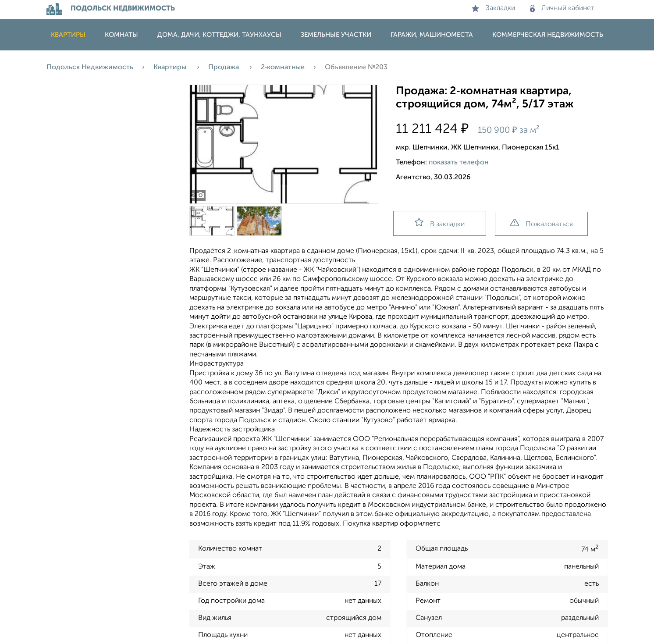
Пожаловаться (542, 223)
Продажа (224, 68)
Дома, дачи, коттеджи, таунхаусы (219, 35)
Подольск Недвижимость (90, 68)
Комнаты (121, 35)
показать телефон (459, 163)
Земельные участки (336, 35)
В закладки (440, 223)
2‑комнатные (283, 68)
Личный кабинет (562, 8)
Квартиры (68, 35)
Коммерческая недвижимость (548, 35)
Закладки (493, 8)
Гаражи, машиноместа (432, 35)
